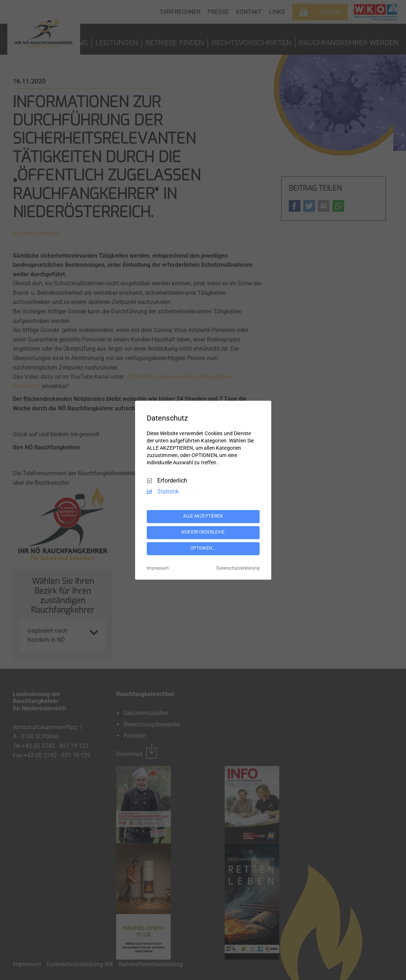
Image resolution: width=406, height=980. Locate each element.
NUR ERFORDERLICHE (203, 532)
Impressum (158, 568)
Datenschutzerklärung (238, 568)
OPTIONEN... (203, 548)
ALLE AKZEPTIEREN (203, 516)
